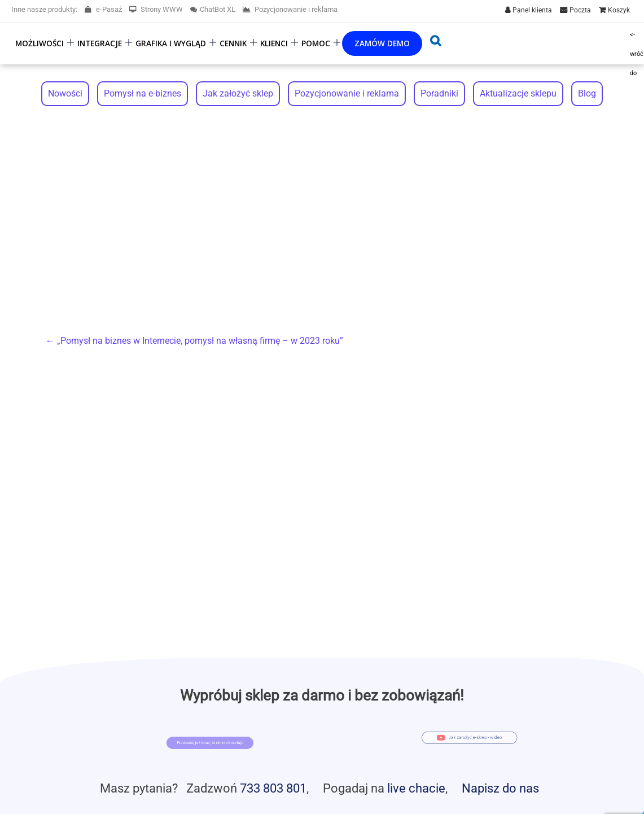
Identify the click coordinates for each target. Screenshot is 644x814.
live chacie (416, 788)
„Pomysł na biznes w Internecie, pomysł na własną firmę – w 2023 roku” (194, 341)
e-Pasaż (103, 9)
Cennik (233, 43)
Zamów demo (382, 43)
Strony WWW (156, 9)
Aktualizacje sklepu (518, 93)
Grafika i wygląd (171, 43)
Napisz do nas (500, 788)
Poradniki (439, 93)
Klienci (274, 43)
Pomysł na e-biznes (143, 93)
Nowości (65, 93)
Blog (587, 93)
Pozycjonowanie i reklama (290, 9)
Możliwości (40, 43)
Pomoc (316, 43)
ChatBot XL (213, 9)
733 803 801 (273, 788)
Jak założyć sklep (238, 93)
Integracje (100, 43)
